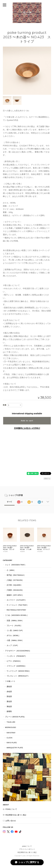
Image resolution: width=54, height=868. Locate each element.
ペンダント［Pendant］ (17, 656)
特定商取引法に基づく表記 (16, 815)
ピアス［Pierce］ (14, 661)
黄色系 (9, 701)
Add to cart (27, 421)
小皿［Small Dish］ (15, 640)
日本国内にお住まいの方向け (27, 428)
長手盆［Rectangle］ (16, 575)
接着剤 (9, 711)
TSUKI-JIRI (11, 722)
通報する (47, 479)
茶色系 (9, 696)
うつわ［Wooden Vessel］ (17, 615)
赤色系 (9, 692)
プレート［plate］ (14, 626)
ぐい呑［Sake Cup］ (15, 630)
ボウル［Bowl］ (13, 635)
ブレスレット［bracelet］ (18, 676)
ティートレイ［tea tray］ (17, 605)
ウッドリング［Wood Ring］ (19, 671)
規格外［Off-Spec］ (15, 595)
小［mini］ (11, 570)
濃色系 (9, 686)
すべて (10, 502)
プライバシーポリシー (27, 849)
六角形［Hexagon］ (15, 590)
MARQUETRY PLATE (15, 748)
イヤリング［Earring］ (16, 666)
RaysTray (11, 733)
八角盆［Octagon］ (15, 580)
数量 (5, 405)
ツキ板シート (10, 681)
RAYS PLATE (12, 743)
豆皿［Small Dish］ (15, 620)
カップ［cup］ (13, 645)
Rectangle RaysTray (16, 610)
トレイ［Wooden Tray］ (16, 565)
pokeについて (11, 809)
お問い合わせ (11, 821)
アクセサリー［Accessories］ (18, 651)
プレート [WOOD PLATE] (15, 717)
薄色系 (9, 706)
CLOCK (10, 738)
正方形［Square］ (14, 585)
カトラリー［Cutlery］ (17, 600)
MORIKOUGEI (11, 727)
